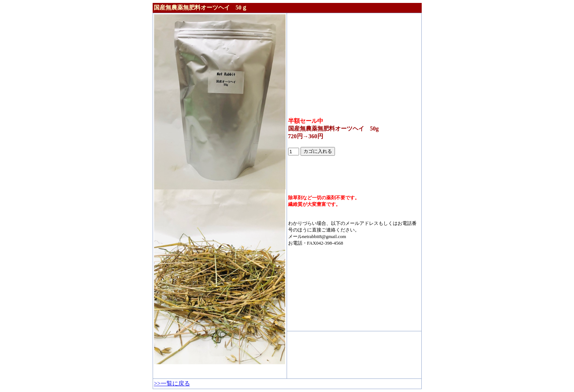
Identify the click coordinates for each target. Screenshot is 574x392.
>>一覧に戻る (172, 383)
